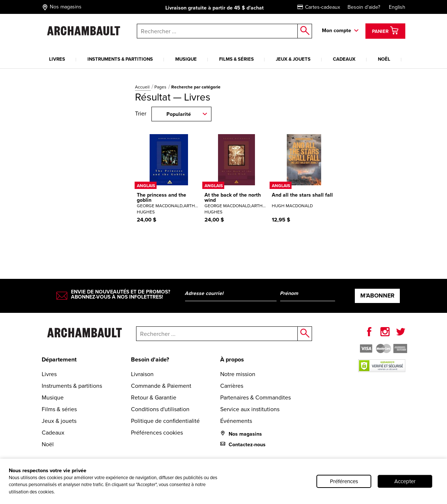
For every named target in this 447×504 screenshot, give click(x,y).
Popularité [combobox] (179, 114)
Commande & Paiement (161, 386)
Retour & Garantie (154, 397)
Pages (161, 87)
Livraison (142, 374)
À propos (232, 359)
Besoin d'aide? (364, 7)
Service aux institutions (250, 409)
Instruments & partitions (120, 59)
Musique (186, 59)
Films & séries (236, 59)
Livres (57, 59)
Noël (384, 59)
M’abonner (377, 295)
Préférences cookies (157, 433)
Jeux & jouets (293, 59)
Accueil (143, 87)
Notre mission (238, 374)
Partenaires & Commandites (256, 397)
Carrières (232, 386)
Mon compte (337, 31)
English (397, 7)
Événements (236, 421)
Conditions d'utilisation (160, 409)
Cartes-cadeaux (319, 7)
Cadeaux (344, 59)
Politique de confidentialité (165, 421)
